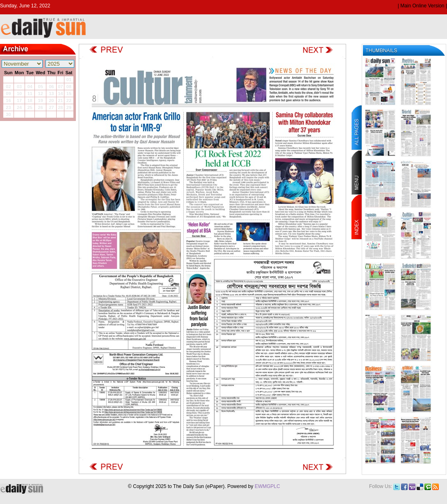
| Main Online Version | (422, 6)
